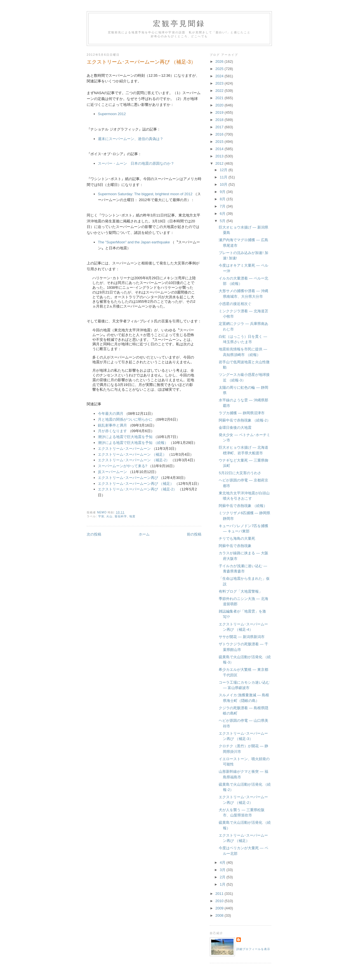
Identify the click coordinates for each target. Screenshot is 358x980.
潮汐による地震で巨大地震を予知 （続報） (133, 443)
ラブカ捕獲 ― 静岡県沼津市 (242, 413)
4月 (223, 863)
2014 (220, 149)
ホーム (144, 534)
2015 (220, 142)
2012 (220, 163)
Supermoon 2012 (112, 114)
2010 (220, 901)
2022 (220, 91)
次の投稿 (94, 534)
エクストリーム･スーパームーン (124, 449)
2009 (220, 908)
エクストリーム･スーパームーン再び (128, 478)
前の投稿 (194, 534)
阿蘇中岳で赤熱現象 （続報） (243, 506)
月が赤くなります (112, 431)
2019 (220, 112)
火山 (109, 516)
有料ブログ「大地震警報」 (241, 591)
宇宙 (101, 516)
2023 (220, 83)
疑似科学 (121, 516)
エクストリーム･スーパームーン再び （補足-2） (137, 489)
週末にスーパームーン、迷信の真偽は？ (131, 139)
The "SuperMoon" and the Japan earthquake (134, 242)
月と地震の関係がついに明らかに (125, 419)
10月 (224, 184)
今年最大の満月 (111, 414)
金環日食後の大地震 (235, 428)
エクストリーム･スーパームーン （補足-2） (134, 460)
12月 (224, 170)
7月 (223, 206)
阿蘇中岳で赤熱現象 (235, 546)
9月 (223, 192)
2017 (220, 127)
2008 (220, 915)
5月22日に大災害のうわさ (240, 473)
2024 (220, 76)
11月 (224, 177)
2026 (220, 61)
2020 (220, 105)
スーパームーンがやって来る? (123, 466)
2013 (220, 156)
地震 (132, 516)
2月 (223, 877)
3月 (223, 870)
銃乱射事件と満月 (112, 425)
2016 (220, 134)
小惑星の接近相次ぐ (235, 304)
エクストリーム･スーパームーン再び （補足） (136, 484)
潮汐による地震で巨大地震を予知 (125, 437)
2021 (220, 98)
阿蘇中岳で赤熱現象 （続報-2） (244, 420)
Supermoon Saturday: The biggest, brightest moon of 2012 (145, 194)
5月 (223, 221)
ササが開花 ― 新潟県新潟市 (242, 637)
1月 (223, 884)
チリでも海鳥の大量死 (237, 538)
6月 (223, 214)
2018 (220, 120)
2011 (220, 894)
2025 (220, 69)
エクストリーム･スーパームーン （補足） (132, 454)
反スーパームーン (112, 472)
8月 (223, 199)
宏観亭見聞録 (179, 24)
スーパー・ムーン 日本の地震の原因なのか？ (136, 163)
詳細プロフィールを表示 (253, 949)
